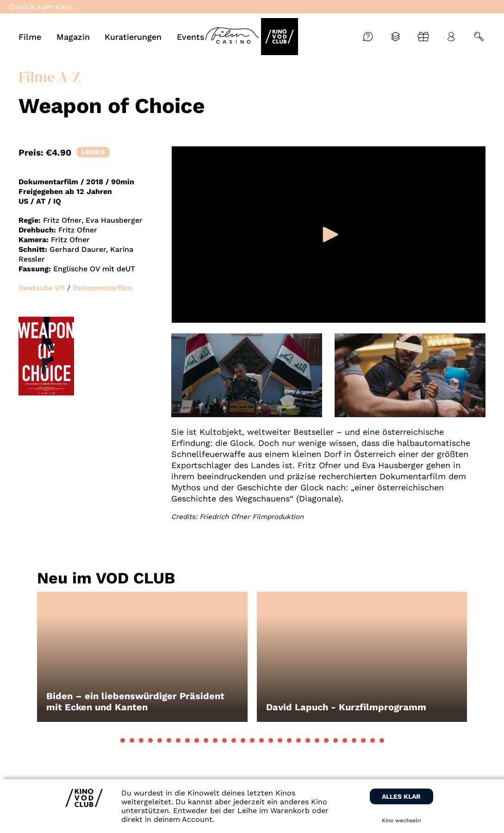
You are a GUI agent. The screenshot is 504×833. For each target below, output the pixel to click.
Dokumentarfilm (103, 288)
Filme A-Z (50, 77)
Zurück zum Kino (40, 7)
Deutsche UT (42, 288)
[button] (123, 740)
